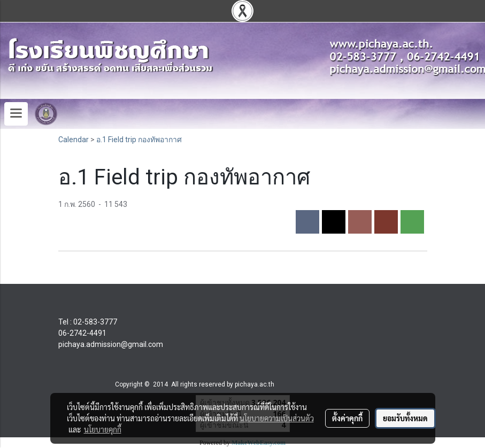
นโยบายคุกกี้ (103, 429)
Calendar (74, 140)
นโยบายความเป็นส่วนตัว (277, 418)
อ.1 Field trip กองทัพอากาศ (139, 140)
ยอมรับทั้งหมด (405, 418)
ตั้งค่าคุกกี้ (347, 418)
